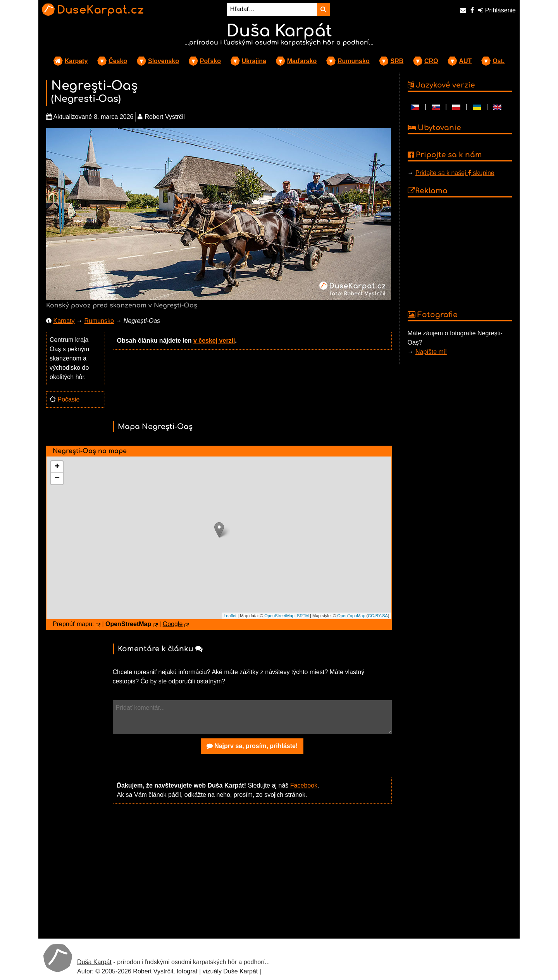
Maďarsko (302, 61)
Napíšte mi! (431, 352)
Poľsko (210, 61)
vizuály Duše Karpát (230, 971)
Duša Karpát (94, 962)
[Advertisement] (252, 870)
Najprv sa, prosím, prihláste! (252, 746)
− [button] (57, 479)
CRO (431, 61)
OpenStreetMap (279, 616)
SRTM (303, 616)
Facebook (304, 785)
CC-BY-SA (378, 616)
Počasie (68, 399)
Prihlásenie (497, 10)
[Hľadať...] (272, 9)
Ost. (499, 61)
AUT (465, 61)
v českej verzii (214, 341)
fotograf (187, 971)
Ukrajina (254, 61)
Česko (118, 61)
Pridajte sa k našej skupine (455, 173)
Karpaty (76, 61)
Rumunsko (354, 61)
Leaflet (230, 616)
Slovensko (164, 61)
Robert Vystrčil (153, 971)
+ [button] (57, 467)
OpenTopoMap (351, 616)
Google (173, 624)
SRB (397, 61)
